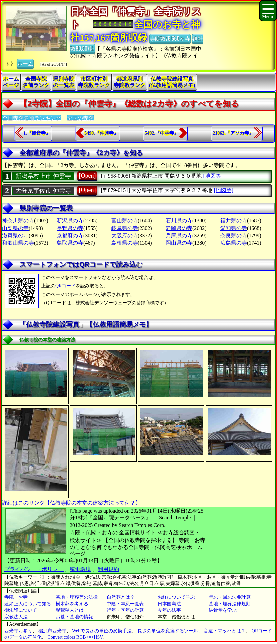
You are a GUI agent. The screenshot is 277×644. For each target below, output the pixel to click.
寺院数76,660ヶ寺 (170, 38)
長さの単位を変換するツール (168, 631)
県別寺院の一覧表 (64, 82)
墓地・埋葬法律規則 (230, 604)
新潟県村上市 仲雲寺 (43, 176)
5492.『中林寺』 (162, 133)
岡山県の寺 (179, 243)
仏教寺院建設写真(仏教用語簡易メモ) (172, 82)
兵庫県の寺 (179, 235)
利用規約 (108, 569)
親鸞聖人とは (70, 610)
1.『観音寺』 (37, 133)
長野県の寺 (70, 228)
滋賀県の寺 (15, 235)
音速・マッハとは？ (225, 631)
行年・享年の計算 (125, 610)
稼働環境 (80, 569)
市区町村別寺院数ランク (94, 82)
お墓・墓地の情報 (74, 617)
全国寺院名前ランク (36, 82)
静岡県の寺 (179, 228)
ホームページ (11, 82)
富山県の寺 (125, 220)
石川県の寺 (179, 220)
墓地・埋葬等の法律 (77, 597)
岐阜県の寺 (125, 228)
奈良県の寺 (234, 235)
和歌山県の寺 (18, 243)
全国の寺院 (80, 118)
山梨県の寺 (15, 228)
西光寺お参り (18, 631)
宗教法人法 (16, 617)
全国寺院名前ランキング (32, 118)
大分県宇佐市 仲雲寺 (43, 191)
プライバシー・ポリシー (34, 569)
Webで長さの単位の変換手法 (102, 631)
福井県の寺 (234, 220)
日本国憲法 (169, 604)
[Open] (87, 176)
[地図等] (213, 176)
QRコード (65, 286)
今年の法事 (169, 610)
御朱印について (21, 610)
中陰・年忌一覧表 (125, 604)
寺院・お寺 (16, 597)
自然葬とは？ (121, 597)
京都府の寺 (70, 235)
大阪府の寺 (125, 235)
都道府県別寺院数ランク (130, 82)
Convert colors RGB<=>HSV (75, 637)
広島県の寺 (234, 243)
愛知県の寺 (234, 228)
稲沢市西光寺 (52, 631)
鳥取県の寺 (70, 243)
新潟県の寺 (70, 220)
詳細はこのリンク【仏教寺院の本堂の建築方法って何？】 (71, 503)
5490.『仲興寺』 (101, 133)
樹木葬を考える (72, 604)
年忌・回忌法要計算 (230, 597)
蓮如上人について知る (28, 604)
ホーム (25, 63)
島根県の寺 (125, 243)
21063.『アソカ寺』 (233, 133)
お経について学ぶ (176, 597)
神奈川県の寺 (18, 220)
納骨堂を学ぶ (223, 610)
